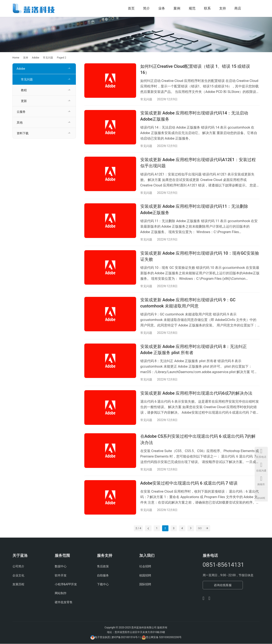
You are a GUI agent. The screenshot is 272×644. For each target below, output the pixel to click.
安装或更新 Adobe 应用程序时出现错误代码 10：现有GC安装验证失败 (200, 256)
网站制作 (61, 594)
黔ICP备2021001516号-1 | (127, 637)
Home (16, 58)
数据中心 (61, 567)
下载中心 (103, 585)
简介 (146, 8)
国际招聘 (145, 585)
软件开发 (61, 576)
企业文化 (18, 576)
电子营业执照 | (103, 637)
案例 (177, 8)
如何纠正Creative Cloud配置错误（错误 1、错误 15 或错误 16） (195, 69)
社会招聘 (145, 567)
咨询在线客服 (223, 586)
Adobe (21, 69)
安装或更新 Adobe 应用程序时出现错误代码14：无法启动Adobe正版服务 (194, 116)
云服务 (21, 112)
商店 (238, 8)
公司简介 (18, 567)
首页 (131, 8)
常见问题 (146, 99)
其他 (20, 122)
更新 (24, 101)
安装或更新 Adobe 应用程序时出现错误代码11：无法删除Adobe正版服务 (194, 210)
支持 (223, 8)
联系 (207, 8)
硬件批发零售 (64, 602)
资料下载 (23, 133)
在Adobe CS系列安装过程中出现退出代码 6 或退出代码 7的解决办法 (198, 440)
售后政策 (103, 567)
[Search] (254, 8)
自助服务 (103, 576)
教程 (24, 90)
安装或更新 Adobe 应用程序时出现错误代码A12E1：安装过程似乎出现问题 (198, 163)
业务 (162, 8)
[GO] (207, 529)
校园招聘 (145, 576)
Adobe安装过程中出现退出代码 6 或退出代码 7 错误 (189, 483)
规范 (192, 8)
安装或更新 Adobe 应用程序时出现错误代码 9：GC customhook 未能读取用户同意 (188, 303)
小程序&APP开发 (66, 585)
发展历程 (18, 585)
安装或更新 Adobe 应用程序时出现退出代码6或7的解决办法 (196, 393)
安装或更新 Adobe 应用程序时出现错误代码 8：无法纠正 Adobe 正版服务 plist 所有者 (194, 350)
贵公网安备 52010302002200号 (164, 637)
